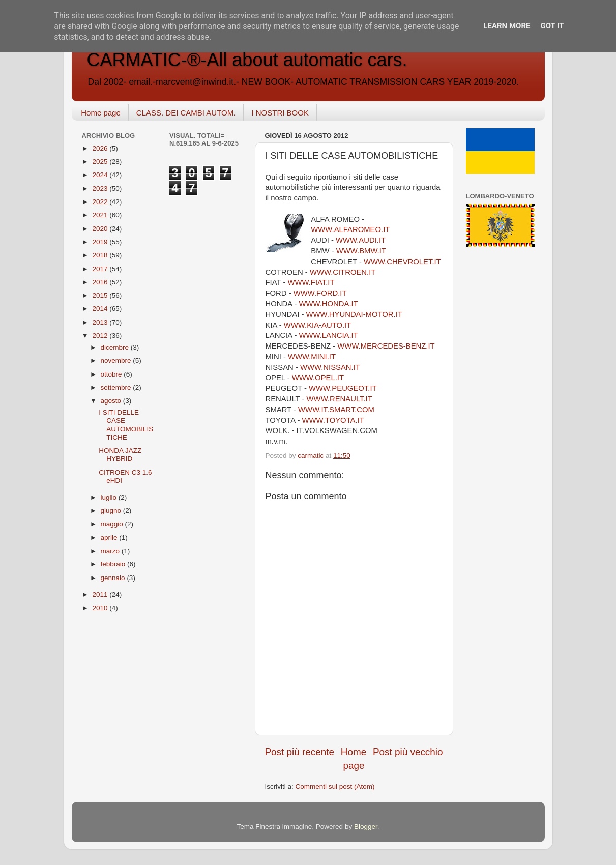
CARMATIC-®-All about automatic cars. (247, 60)
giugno (112, 511)
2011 (101, 595)
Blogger (366, 827)
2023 (101, 189)
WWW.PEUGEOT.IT (343, 388)
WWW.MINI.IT (312, 357)
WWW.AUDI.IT (361, 240)
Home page (101, 113)
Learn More (507, 26)
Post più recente (300, 752)
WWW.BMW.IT (361, 251)
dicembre (116, 347)
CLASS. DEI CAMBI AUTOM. (186, 113)
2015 (101, 295)
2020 (101, 229)
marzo (111, 551)
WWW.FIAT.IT (311, 282)
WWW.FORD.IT (320, 293)
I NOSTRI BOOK (280, 113)
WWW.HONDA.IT (328, 304)
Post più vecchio (408, 752)
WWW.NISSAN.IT (330, 367)
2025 (101, 162)
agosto (112, 401)
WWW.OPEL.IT (318, 378)
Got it (552, 26)
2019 (101, 242)
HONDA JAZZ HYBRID (120, 455)
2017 (101, 269)
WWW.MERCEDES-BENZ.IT (386, 346)
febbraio (114, 564)
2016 (101, 282)
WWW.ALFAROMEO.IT (350, 229)
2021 (101, 215)
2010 (101, 608)
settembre (117, 387)
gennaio (114, 578)
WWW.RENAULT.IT (340, 399)
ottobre (112, 374)
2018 (101, 255)
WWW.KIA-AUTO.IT (317, 325)
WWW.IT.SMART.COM (336, 410)
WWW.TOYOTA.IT (333, 420)
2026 (101, 148)
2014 (101, 309)
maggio (113, 524)
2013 (101, 322)
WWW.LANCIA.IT (329, 335)
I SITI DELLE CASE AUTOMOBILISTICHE (126, 425)
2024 (101, 175)
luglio (110, 497)
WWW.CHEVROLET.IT (402, 262)
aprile (110, 538)
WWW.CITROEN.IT (343, 272)
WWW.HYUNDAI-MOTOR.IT (354, 314)
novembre (117, 361)
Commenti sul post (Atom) (335, 786)
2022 (101, 202)
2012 (101, 336)
